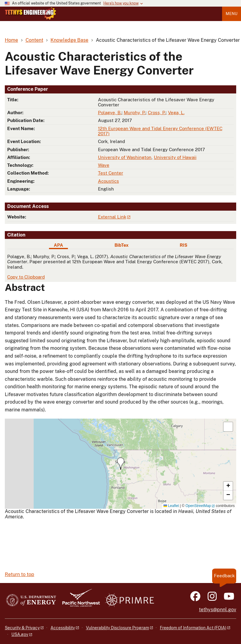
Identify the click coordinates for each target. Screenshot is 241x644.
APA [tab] (58, 245)
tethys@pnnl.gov (218, 610)
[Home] (31, 18)
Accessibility (63, 628)
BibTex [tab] (122, 245)
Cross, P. (157, 113)
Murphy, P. (135, 113)
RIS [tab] (183, 245)
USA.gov (20, 634)
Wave (104, 165)
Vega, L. (176, 113)
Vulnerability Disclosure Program (117, 628)
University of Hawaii (175, 157)
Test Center (111, 173)
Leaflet (171, 506)
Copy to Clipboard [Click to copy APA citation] (26, 277)
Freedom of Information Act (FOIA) (193, 628)
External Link (112, 217)
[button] (121, 464)
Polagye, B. (110, 113)
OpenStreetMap (198, 506)
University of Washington (125, 157)
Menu (232, 14)
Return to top (20, 574)
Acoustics (108, 181)
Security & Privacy (22, 628)
